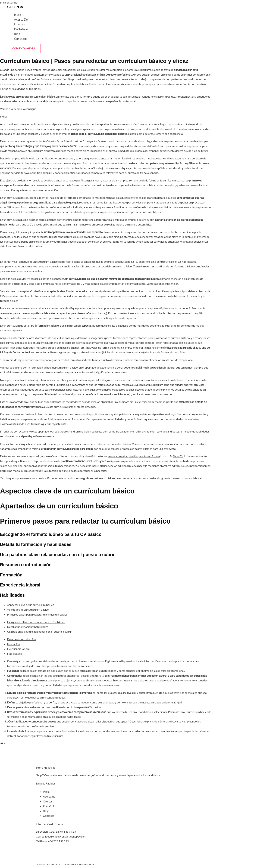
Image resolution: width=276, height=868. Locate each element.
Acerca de (21, 19)
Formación (13, 644)
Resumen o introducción (21, 639)
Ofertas (19, 24)
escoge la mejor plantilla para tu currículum (134, 456)
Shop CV (178, 456)
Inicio (18, 15)
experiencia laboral (112, 367)
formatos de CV (75, 284)
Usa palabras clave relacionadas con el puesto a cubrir (39, 631)
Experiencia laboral (19, 649)
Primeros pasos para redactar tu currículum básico (37, 614)
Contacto (20, 39)
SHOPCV (15, 7)
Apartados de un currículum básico (28, 609)
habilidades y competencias (57, 158)
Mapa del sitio (86, 864)
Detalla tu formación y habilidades (28, 627)
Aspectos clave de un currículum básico (31, 605)
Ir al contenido (9, 2)
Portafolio (21, 29)
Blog (17, 34)
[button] (24, 48)
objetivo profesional (31, 702)
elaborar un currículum (137, 70)
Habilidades (14, 654)
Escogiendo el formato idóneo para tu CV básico (36, 622)
